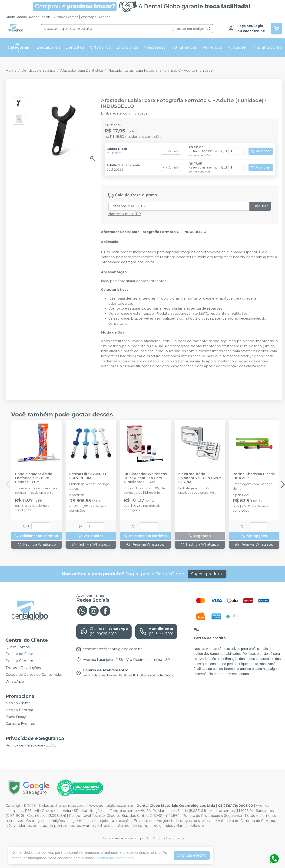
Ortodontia (100, 47)
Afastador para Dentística (82, 71)
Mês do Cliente (18, 703)
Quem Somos (16, 17)
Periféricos (212, 47)
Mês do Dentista (19, 710)
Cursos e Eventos (65, 17)
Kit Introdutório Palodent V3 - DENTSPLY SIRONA (200, 478)
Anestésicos (154, 47)
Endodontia (127, 47)
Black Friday (16, 717)
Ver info (171, 151)
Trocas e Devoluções (23, 668)
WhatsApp (89, 17)
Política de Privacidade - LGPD (31, 745)
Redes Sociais (40, 17)
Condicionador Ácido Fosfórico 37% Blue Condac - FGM (34, 478)
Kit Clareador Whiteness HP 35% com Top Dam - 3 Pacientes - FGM (145, 478)
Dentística (75, 47)
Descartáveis (48, 47)
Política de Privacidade (115, 858)
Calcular (260, 206)
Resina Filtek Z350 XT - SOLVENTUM (89, 476)
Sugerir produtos (207, 574)
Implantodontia (268, 47)
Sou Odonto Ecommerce (165, 838)
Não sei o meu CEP (125, 214)
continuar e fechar (192, 855)
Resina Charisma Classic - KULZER (254, 476)
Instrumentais (184, 47)
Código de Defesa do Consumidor (34, 675)
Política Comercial (21, 661)
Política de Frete (19, 654)
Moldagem (237, 47)
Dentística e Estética (38, 71)
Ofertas (104, 17)
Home (11, 71)
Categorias (18, 47)
